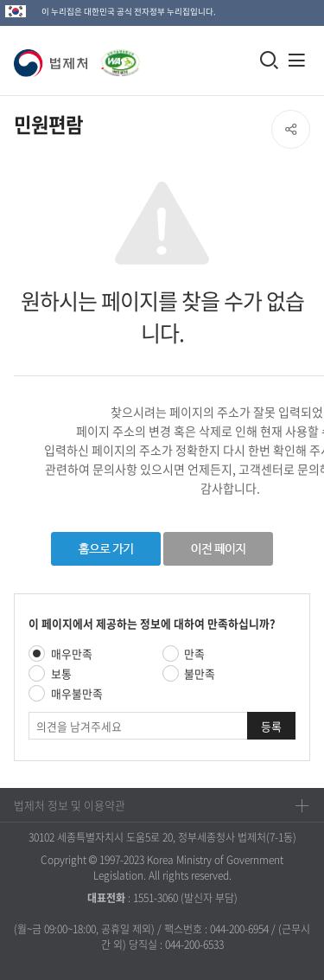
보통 (61, 673)
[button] (54, 63)
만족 (194, 653)
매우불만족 (77, 693)
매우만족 (72, 653)
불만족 (200, 673)
